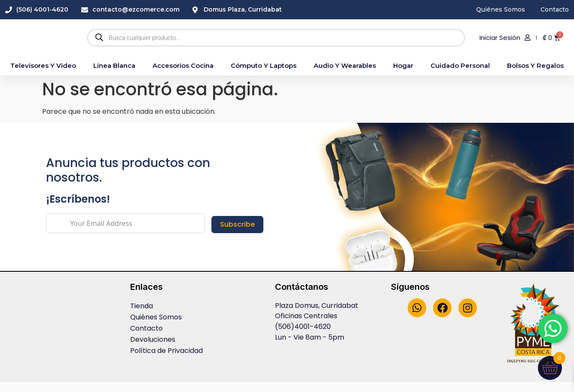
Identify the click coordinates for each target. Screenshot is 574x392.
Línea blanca (114, 76)
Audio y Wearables (345, 76)
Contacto (147, 339)
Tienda (142, 317)
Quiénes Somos (156, 328)
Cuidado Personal (460, 76)
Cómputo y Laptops (264, 76)
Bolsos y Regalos (535, 76)
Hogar (403, 76)
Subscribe (237, 235)
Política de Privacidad (166, 361)
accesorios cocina (183, 76)
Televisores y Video (43, 76)
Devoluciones (153, 350)
